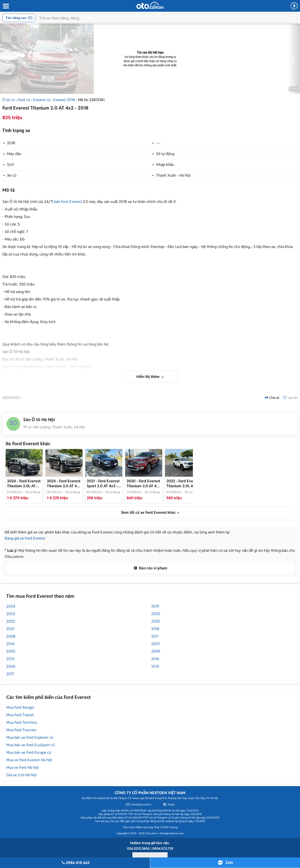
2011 (155, 636)
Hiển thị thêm (148, 377)
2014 (10, 644)
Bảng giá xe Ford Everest (25, 538)
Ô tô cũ (9, 100)
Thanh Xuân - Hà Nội (173, 175)
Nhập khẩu (165, 165)
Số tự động (165, 154)
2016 (155, 659)
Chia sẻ (272, 398)
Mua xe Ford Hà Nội (22, 767)
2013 (10, 659)
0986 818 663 (75, 863)
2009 (156, 651)
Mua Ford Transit (20, 715)
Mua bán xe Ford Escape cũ (29, 752)
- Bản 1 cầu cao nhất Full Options (144, 483)
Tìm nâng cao (19, 18)
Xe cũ (12, 175)
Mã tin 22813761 (91, 100)
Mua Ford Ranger (20, 707)
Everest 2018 (64, 100)
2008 (11, 636)
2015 (155, 666)
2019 (155, 606)
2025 (156, 621)
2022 (11, 621)
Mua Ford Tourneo (21, 730)
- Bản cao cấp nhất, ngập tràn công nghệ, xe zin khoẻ (183, 483)
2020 (156, 614)
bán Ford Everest (68, 202)
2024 (11, 606)
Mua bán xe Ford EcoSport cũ (30, 745)
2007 (156, 644)
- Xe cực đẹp (64, 483)
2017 (10, 674)
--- (158, 143)
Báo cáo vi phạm (150, 568)
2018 (11, 143)
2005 (11, 651)
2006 (11, 666)
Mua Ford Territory (22, 722)
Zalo (229, 862)
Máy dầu (14, 154)
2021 (10, 629)
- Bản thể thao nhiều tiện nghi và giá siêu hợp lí (104, 483)
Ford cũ (24, 100)
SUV (11, 165)
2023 (11, 614)
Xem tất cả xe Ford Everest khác (148, 512)
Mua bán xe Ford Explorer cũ (30, 737)
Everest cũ (42, 100)
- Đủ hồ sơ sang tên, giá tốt (24, 483)
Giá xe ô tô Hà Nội (21, 775)
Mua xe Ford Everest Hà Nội (29, 760)
